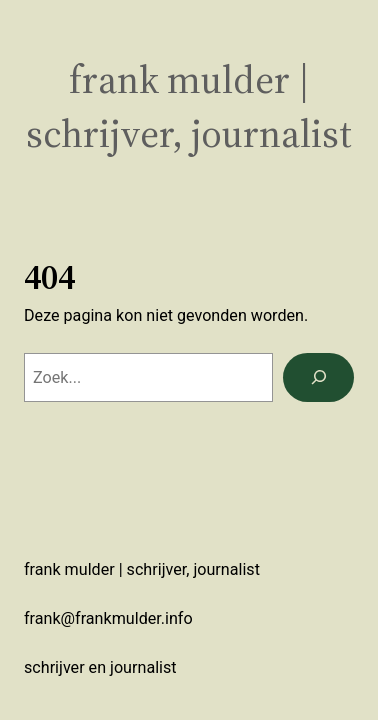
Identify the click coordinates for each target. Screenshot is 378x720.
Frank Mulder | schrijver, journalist (189, 106)
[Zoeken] (318, 378)
